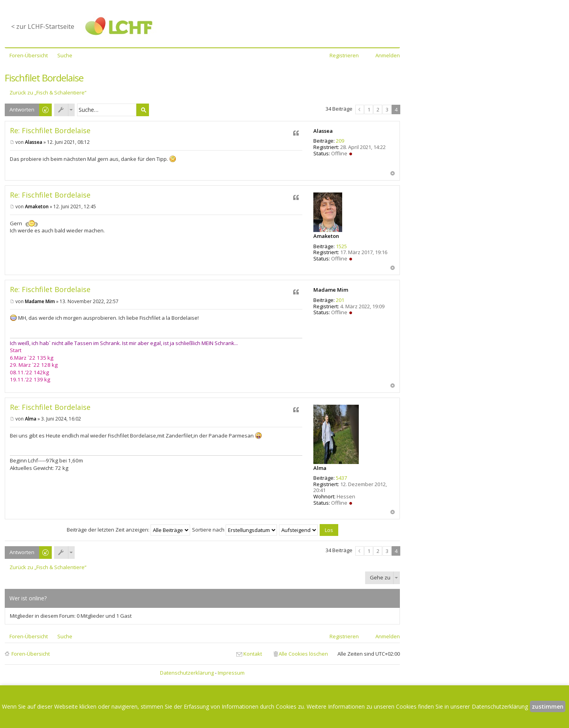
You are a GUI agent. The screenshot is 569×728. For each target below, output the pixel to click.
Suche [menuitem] (65, 55)
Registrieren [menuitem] (344, 55)
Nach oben (393, 173)
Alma (320, 468)
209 (340, 141)
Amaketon (326, 236)
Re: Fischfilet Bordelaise (50, 130)
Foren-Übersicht (31, 654)
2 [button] (378, 109)
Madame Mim (331, 290)
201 (340, 300)
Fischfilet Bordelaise (44, 78)
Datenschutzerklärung (187, 673)
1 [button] (369, 109)
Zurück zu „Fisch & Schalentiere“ (48, 93)
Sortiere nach (235, 530)
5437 (341, 478)
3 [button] (387, 109)
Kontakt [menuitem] (253, 654)
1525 (341, 246)
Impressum (231, 673)
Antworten (22, 109)
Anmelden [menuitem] (388, 55)
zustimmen (548, 706)
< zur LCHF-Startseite (43, 26)
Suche (143, 110)
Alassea (323, 131)
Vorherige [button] (360, 109)
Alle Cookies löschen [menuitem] (303, 654)
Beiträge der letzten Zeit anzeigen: (128, 530)
